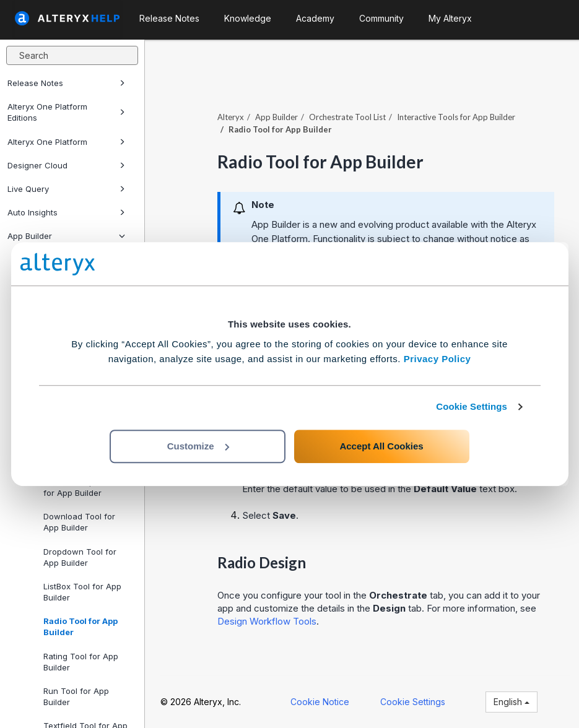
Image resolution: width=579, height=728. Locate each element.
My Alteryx (450, 18)
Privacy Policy (438, 359)
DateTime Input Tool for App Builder (82, 487)
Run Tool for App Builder (76, 696)
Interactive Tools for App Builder (456, 117)
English (512, 702)
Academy (315, 18)
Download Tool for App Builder (79, 522)
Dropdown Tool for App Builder (80, 557)
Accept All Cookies (381, 446)
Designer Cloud (66, 165)
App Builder (66, 236)
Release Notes (66, 83)
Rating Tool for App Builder (81, 662)
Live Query (66, 189)
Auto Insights (66, 212)
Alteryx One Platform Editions (66, 112)
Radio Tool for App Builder (81, 626)
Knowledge (248, 18)
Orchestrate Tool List (347, 117)
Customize (198, 446)
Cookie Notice (320, 702)
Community (381, 18)
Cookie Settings (472, 406)
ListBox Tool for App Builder (82, 592)
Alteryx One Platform (66, 142)
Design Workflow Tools (267, 621)
